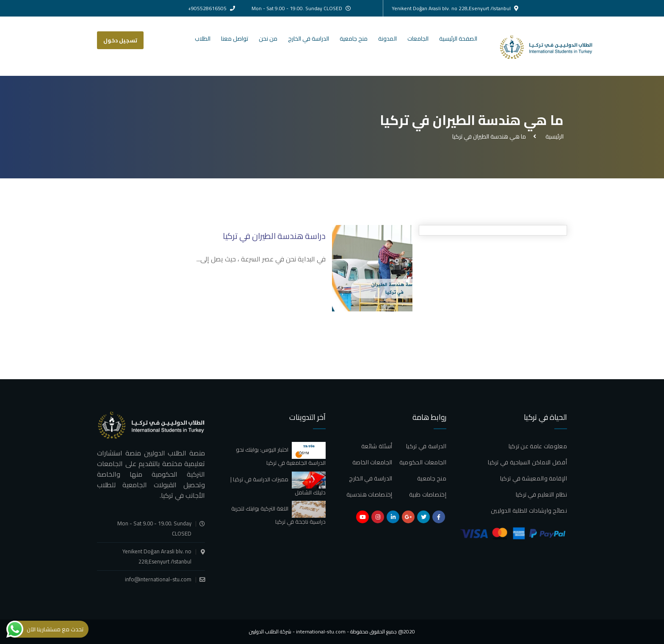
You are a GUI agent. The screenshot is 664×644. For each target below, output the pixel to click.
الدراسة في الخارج (308, 39)
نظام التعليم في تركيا (541, 494)
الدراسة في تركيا (426, 446)
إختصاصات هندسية (369, 494)
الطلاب (203, 39)
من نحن (268, 39)
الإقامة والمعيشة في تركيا (534, 478)
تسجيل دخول (120, 40)
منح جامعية (354, 39)
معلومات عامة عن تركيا (538, 446)
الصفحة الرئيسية (458, 39)
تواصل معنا (235, 39)
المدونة (387, 39)
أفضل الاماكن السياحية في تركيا (527, 462)
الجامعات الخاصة (372, 462)
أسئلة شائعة (377, 446)
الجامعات (418, 39)
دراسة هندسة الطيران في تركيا (274, 236)
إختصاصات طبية (428, 494)
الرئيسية (553, 136)
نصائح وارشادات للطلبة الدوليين (529, 511)
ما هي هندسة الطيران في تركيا (489, 136)
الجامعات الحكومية (423, 462)
